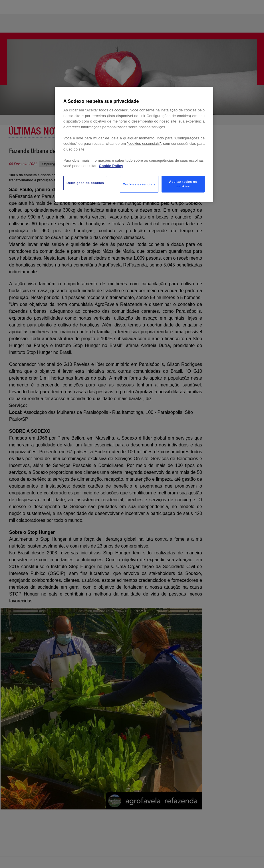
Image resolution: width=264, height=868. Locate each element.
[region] (134, 145)
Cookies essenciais (139, 184)
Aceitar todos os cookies (183, 184)
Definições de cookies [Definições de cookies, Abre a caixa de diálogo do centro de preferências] (85, 183)
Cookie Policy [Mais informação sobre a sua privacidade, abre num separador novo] (111, 166)
